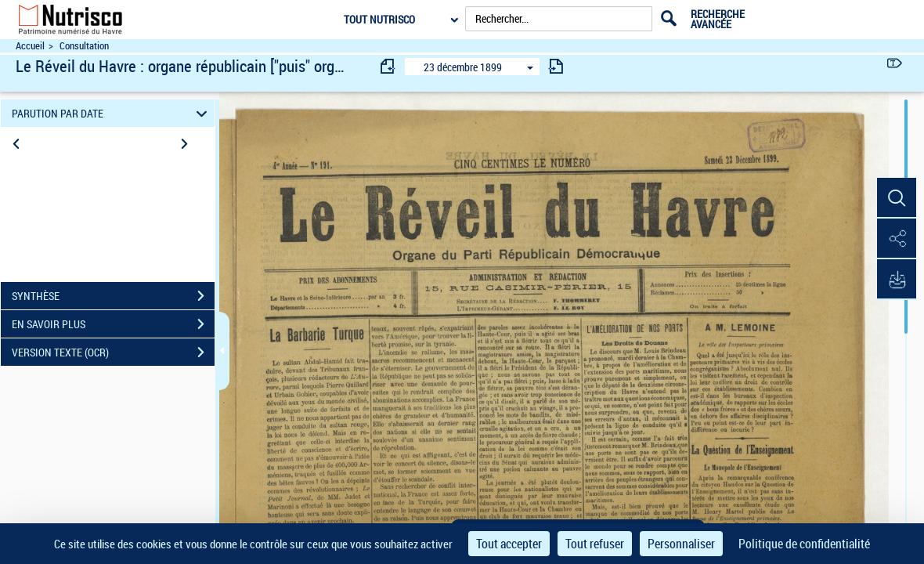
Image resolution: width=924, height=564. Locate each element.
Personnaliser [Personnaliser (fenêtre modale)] (681, 544)
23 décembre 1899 (463, 67)
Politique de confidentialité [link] (804, 544)
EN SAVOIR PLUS (113, 324)
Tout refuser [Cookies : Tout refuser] (595, 544)
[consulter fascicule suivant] (556, 66)
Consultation (84, 46)
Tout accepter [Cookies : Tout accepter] (509, 544)
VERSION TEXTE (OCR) (113, 352)
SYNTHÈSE (113, 296)
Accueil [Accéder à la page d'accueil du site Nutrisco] (30, 46)
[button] (897, 198)
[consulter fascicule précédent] (388, 66)
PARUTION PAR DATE (112, 113)
